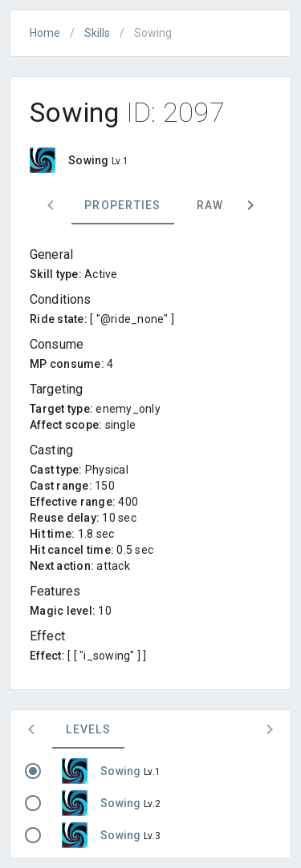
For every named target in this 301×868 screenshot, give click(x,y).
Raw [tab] (210, 205)
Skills (97, 33)
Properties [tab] (123, 205)
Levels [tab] (88, 729)
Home (45, 33)
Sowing (122, 771)
